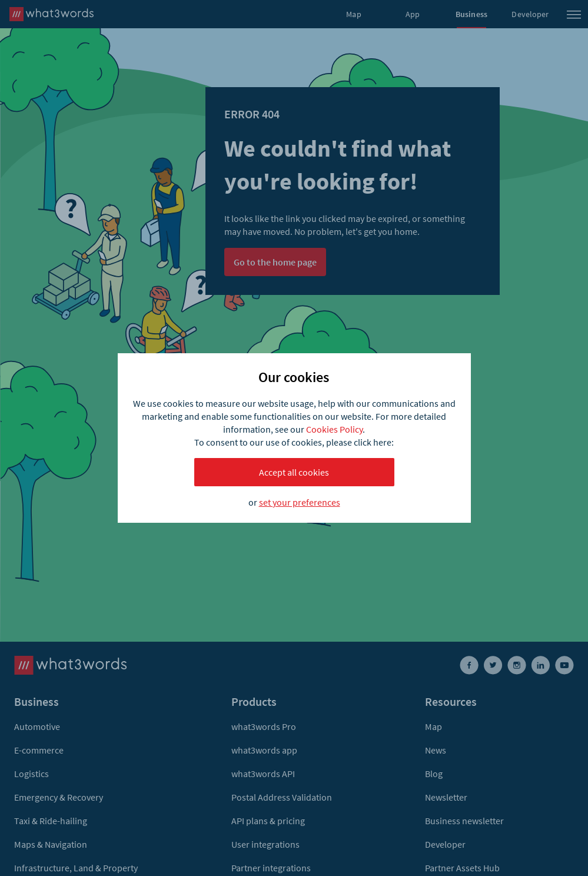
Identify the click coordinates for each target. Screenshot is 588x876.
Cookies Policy (334, 429)
